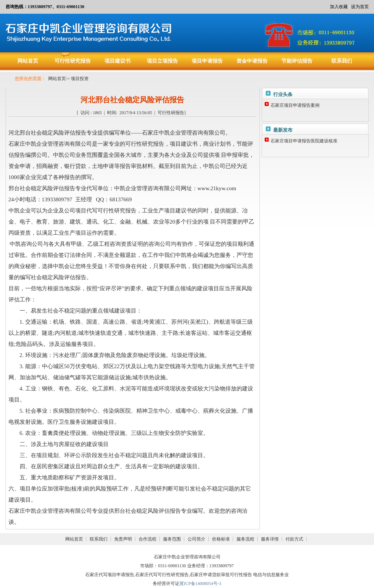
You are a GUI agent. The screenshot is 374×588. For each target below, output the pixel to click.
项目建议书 (118, 61)
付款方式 (294, 539)
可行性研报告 (171, 113)
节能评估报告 (297, 61)
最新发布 (283, 130)
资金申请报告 (252, 61)
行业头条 (283, 94)
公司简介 (196, 539)
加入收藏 (339, 7)
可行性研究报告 (73, 61)
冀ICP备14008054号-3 (200, 584)
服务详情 (270, 539)
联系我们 (342, 61)
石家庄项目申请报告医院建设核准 (304, 141)
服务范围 (172, 539)
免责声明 (123, 539)
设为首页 (360, 7)
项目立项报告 (162, 61)
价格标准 (221, 539)
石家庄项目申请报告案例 (295, 105)
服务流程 (245, 539)
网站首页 (28, 61)
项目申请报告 (207, 61)
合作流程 (148, 539)
